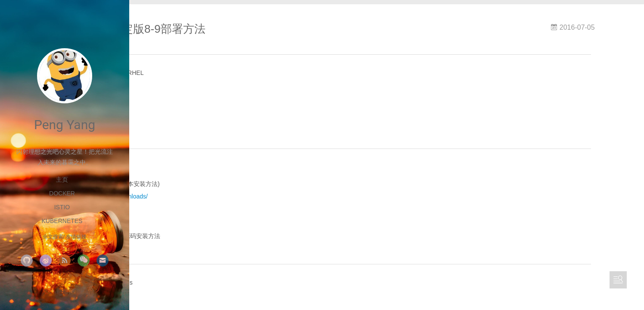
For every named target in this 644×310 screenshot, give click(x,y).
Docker (62, 193)
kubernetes (62, 221)
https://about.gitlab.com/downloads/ (227, 201)
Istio (62, 207)
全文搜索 (53, 237)
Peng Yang (65, 125)
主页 (62, 180)
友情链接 (76, 237)
